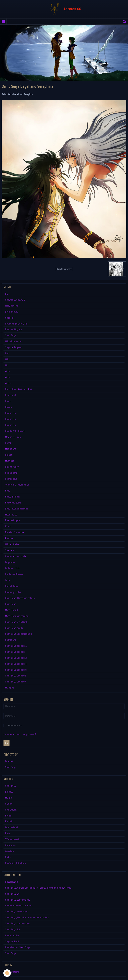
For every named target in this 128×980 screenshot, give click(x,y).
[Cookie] (7, 973)
